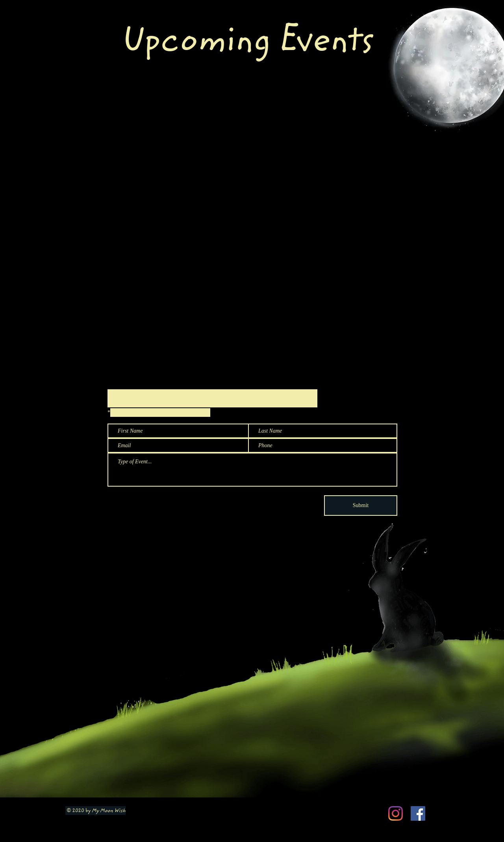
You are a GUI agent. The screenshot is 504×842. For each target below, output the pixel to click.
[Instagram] (396, 813)
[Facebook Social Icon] (418, 813)
